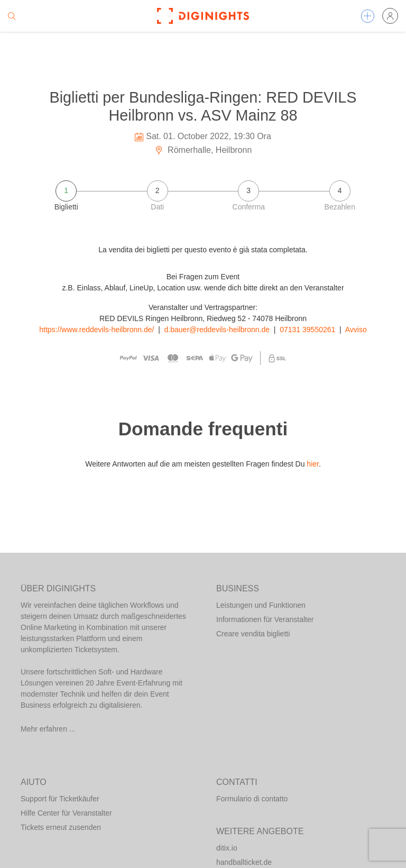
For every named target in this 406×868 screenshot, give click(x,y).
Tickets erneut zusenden (61, 827)
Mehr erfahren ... (48, 729)
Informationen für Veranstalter (265, 619)
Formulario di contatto (252, 799)
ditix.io (227, 848)
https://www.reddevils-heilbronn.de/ (96, 330)
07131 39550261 (307, 330)
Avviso (356, 330)
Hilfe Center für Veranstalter (66, 813)
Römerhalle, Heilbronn (203, 150)
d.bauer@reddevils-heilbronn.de (217, 330)
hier (313, 464)
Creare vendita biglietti (253, 634)
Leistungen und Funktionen (261, 605)
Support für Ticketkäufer (60, 799)
